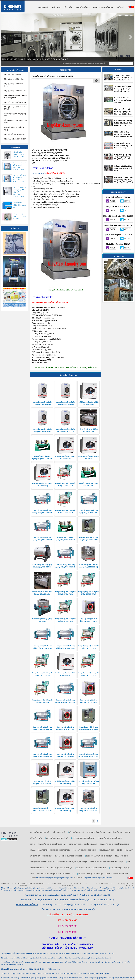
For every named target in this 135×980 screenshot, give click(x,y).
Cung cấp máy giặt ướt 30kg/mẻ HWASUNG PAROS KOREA (19, 166)
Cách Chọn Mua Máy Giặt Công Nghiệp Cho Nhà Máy (123, 100)
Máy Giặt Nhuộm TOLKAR (117, 874)
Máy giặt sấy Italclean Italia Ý (15, 134)
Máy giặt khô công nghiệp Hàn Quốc (107, 862)
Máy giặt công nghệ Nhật (83, 838)
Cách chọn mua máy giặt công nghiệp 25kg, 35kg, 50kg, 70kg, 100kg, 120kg (123, 180)
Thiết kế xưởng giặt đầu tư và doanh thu (56, 874)
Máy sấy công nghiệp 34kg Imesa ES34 (19, 205)
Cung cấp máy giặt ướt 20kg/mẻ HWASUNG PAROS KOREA (19, 178)
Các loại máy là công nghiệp (99, 856)
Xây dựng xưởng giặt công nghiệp (91, 868)
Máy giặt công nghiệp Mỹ (13, 74)
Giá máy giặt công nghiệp (85, 850)
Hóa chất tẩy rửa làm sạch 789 (21, 978)
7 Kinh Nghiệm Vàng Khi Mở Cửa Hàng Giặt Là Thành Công (123, 146)
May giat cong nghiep (39, 978)
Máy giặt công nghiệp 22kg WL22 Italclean (19, 216)
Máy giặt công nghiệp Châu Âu (83, 844)
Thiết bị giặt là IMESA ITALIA (15, 139)
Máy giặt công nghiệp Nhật (14, 79)
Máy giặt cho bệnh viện (62, 868)
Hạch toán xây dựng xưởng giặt (72, 862)
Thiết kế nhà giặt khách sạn (90, 874)
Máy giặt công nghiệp (39, 173)
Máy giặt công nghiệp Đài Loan (15, 91)
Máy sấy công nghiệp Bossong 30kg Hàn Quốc (18, 154)
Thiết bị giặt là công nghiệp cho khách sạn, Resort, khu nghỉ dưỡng (123, 134)
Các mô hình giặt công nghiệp (69, 856)
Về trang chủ (59, 832)
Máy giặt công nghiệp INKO (98, 978)
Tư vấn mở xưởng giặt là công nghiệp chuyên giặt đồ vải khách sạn (123, 89)
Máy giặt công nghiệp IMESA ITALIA (54, 850)
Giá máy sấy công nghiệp (111, 850)
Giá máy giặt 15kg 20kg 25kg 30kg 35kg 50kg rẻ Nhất (123, 168)
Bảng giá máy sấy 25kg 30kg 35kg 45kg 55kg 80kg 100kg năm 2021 (123, 157)
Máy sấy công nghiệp (115, 978)
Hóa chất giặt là (76, 832)
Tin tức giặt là (115, 832)
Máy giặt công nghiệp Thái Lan (15, 102)
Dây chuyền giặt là (96, 832)
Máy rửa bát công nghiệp (55, 978)
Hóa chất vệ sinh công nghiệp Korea (76, 978)
